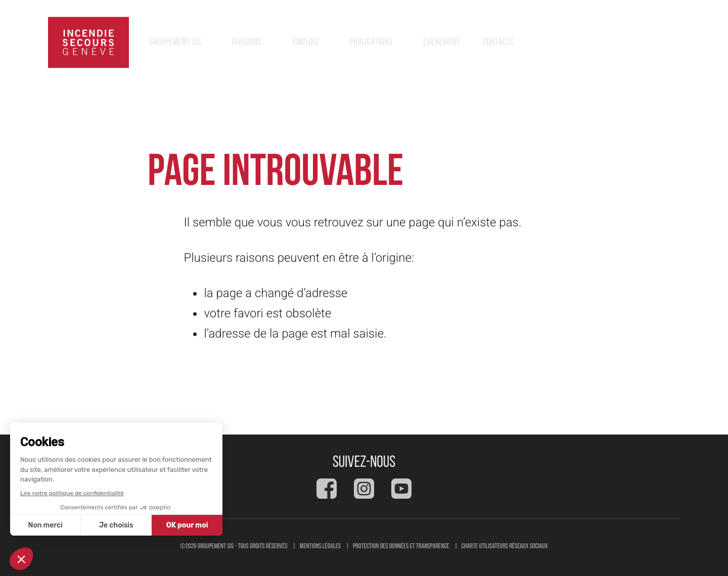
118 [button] (657, 42)
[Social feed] (327, 489)
